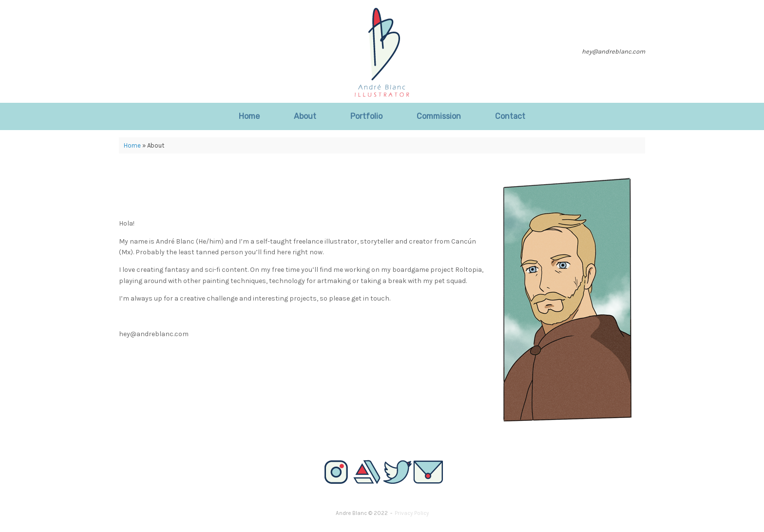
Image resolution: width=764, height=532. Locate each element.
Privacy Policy (412, 513)
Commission (439, 116)
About (305, 116)
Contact (510, 116)
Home (249, 116)
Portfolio (366, 116)
